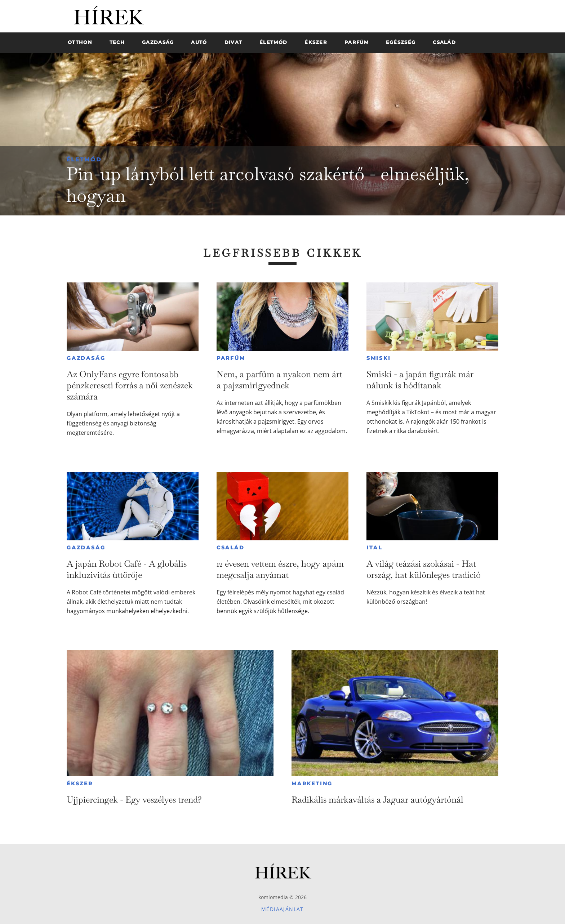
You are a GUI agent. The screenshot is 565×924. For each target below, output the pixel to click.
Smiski (379, 358)
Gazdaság (86, 358)
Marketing (312, 784)
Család (231, 548)
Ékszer (80, 784)
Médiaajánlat (282, 909)
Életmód (84, 159)
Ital (374, 548)
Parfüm (231, 358)
